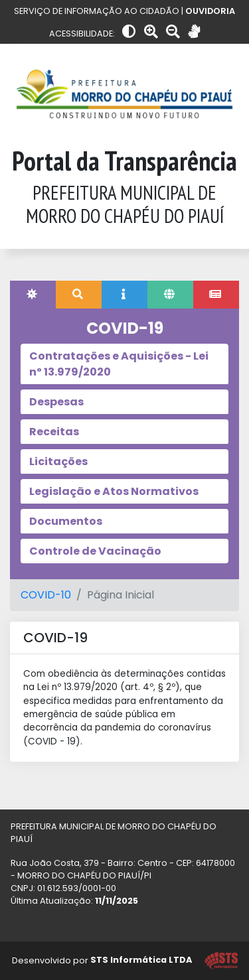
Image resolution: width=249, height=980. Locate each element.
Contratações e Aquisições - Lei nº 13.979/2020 (119, 364)
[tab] (33, 295)
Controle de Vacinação (95, 551)
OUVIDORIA (210, 11)
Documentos (66, 521)
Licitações (58, 461)
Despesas (56, 402)
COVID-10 (46, 595)
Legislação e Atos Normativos (114, 491)
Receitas (54, 432)
